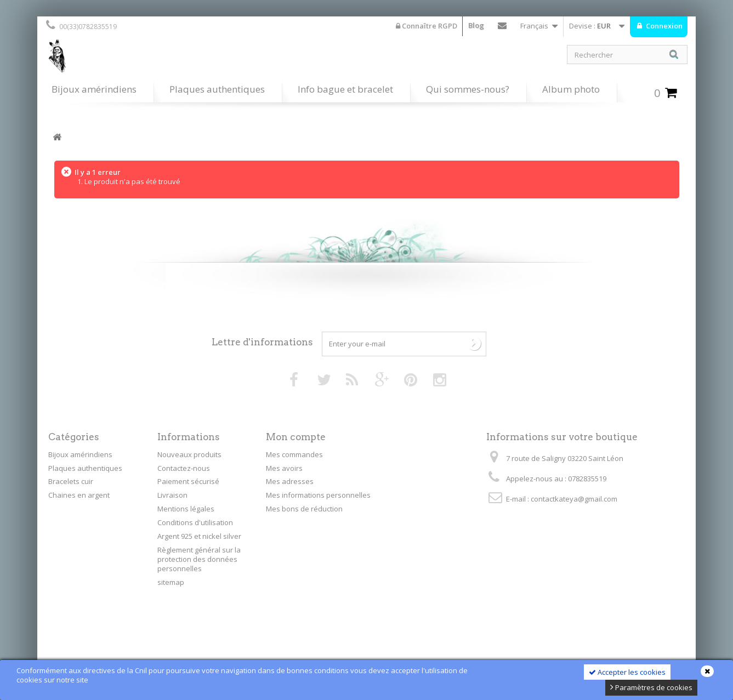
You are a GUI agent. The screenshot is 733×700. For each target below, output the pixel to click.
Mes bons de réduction (304, 509)
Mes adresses (290, 481)
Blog (476, 25)
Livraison (172, 495)
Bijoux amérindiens (94, 89)
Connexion (663, 26)
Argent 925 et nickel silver (199, 536)
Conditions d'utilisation (195, 522)
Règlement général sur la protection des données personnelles (199, 559)
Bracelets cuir (71, 481)
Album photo (571, 89)
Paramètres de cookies (651, 687)
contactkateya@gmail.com (574, 499)
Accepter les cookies (627, 672)
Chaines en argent (79, 495)
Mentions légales (186, 509)
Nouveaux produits (189, 454)
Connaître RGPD (427, 26)
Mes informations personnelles (318, 495)
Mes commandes (294, 454)
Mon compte (296, 437)
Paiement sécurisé (188, 481)
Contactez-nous (502, 28)
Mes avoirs (284, 468)
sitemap (171, 582)
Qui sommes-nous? (468, 89)
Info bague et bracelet (345, 89)
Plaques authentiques (217, 89)
